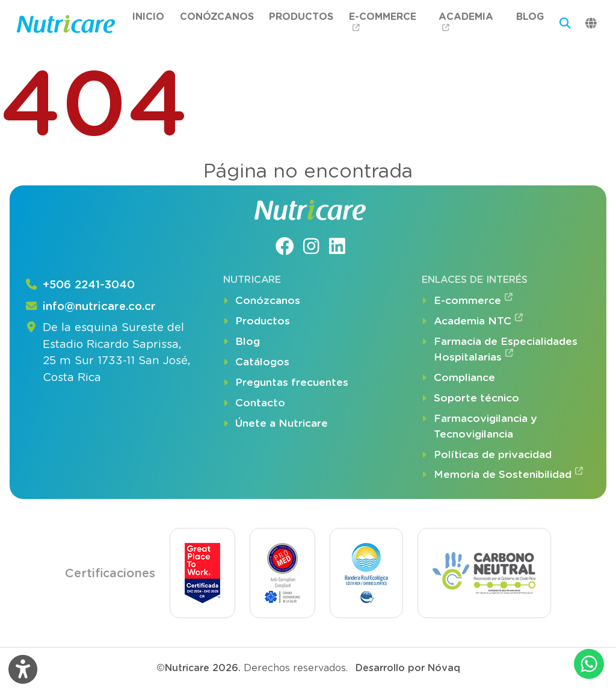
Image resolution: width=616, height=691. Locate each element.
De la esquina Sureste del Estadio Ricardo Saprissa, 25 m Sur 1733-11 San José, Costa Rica (107, 353)
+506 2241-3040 (79, 285)
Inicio (148, 17)
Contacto (254, 403)
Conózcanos (217, 17)
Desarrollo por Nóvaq (408, 668)
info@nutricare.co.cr (90, 307)
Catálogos (256, 362)
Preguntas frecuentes (286, 383)
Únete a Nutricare (276, 424)
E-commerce (383, 22)
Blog (530, 17)
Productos (301, 17)
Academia (466, 22)
